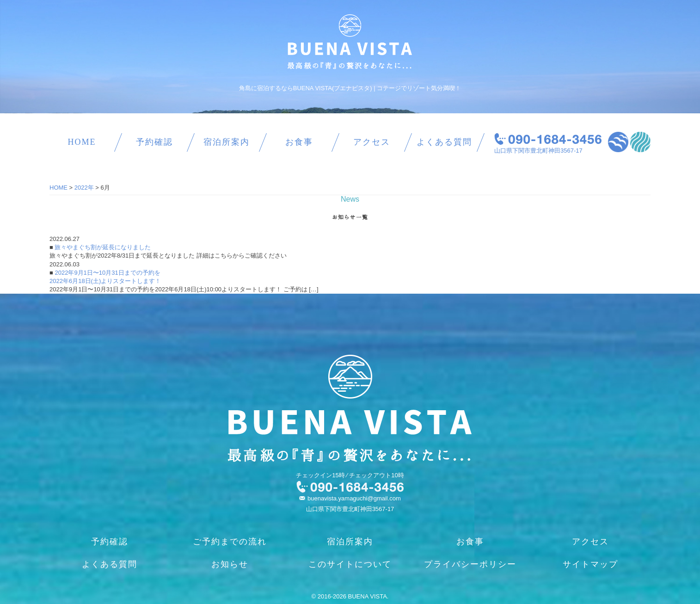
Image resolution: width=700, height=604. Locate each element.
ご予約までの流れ (230, 542)
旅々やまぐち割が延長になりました (102, 247)
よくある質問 (444, 142)
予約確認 (154, 142)
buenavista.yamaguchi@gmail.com (354, 498)
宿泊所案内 (227, 142)
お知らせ (230, 564)
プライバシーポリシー (470, 564)
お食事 (299, 142)
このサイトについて (350, 564)
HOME (82, 142)
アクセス (372, 142)
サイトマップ (590, 564)
